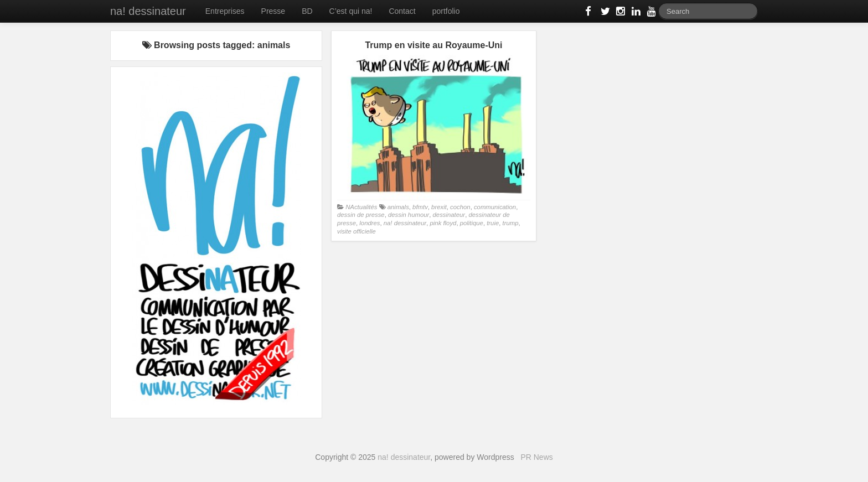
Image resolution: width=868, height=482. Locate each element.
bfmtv (420, 207)
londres (370, 223)
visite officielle (356, 231)
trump (511, 223)
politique (472, 223)
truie (493, 223)
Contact (402, 11)
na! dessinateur (148, 11)
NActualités (361, 207)
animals (398, 207)
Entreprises (225, 11)
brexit (439, 207)
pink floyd (443, 223)
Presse (273, 11)
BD (307, 11)
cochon (460, 207)
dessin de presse (361, 215)
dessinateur (449, 215)
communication (495, 207)
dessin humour (409, 215)
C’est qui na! (351, 11)
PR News (536, 457)
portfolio (446, 11)
